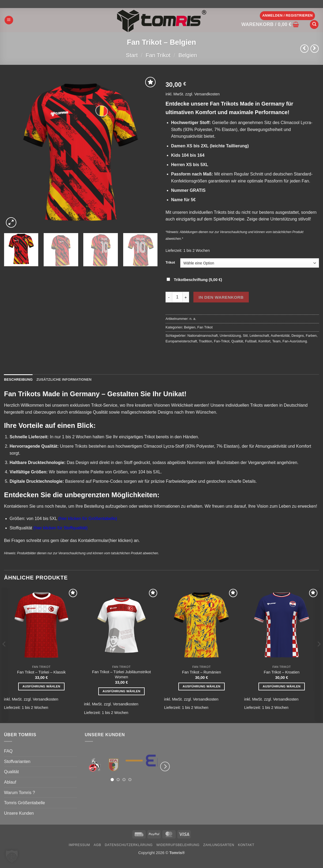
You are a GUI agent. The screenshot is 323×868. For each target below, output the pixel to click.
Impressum (79, 845)
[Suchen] (314, 25)
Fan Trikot (158, 55)
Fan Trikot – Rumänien (202, 672)
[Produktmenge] (177, 297)
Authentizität (280, 336)
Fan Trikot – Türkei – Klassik (41, 672)
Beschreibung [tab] (18, 379)
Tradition (205, 341)
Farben (311, 336)
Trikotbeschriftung (195, 280)
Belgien (188, 55)
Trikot (170, 263)
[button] (9, 20)
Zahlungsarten (219, 845)
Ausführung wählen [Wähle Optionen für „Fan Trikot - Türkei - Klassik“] (42, 686)
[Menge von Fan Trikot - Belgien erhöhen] (186, 297)
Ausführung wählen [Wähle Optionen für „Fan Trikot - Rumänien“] (202, 686)
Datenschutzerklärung (129, 845)
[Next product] (304, 49)
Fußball (251, 341)
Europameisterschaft (181, 341)
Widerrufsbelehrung (178, 845)
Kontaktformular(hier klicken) (106, 540)
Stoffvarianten (17, 762)
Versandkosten (207, 94)
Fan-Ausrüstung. (295, 341)
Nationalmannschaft (203, 336)
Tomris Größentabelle (25, 803)
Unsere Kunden (19, 813)
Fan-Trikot (222, 341)
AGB (97, 845)
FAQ (8, 751)
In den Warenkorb (221, 297)
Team (276, 341)
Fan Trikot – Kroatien (282, 672)
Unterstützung (230, 336)
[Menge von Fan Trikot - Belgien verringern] (169, 297)
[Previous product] (315, 49)
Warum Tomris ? (20, 793)
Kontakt (246, 845)
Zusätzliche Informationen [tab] (64, 379)
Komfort (264, 341)
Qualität (237, 341)
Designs (298, 336)
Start (132, 55)
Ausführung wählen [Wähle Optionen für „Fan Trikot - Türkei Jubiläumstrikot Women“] (122, 691)
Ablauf (10, 782)
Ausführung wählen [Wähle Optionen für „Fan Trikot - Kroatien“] (282, 686)
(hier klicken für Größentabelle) (88, 519)
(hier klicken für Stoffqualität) (60, 528)
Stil (245, 336)
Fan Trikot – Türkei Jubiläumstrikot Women (122, 674)
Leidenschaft (259, 336)
